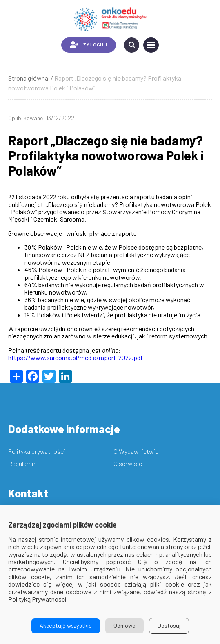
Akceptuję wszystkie (66, 625)
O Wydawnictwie (136, 451)
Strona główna (28, 78)
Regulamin (22, 463)
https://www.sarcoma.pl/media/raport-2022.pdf (76, 357)
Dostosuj (169, 625)
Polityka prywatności (37, 451)
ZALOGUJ (88, 45)
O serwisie (128, 463)
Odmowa (124, 625)
